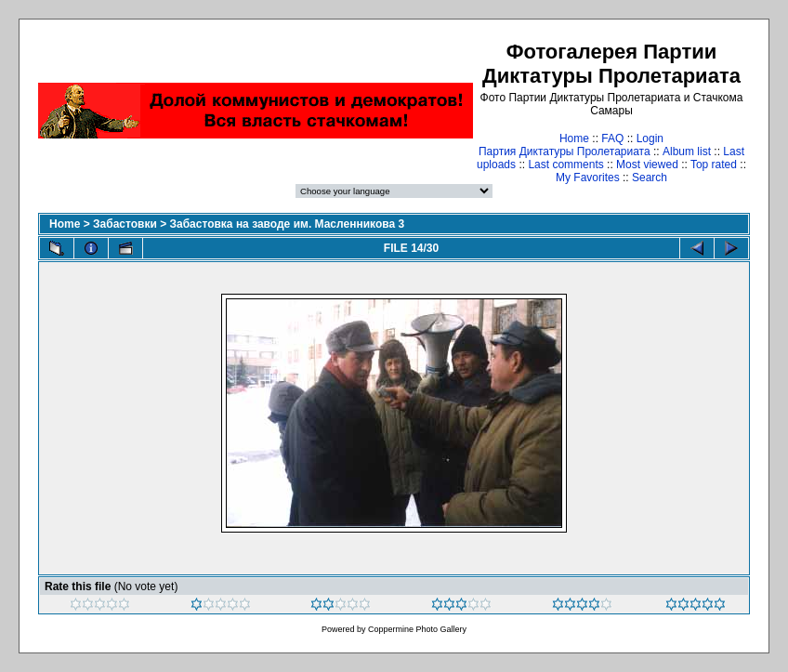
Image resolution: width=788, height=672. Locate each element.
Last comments (565, 165)
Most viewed (647, 165)
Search (650, 178)
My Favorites (588, 178)
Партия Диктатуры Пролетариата (565, 152)
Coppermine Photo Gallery (417, 629)
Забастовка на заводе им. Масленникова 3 (287, 224)
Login (650, 138)
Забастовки (125, 224)
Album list (687, 152)
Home (574, 138)
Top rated (714, 165)
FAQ (612, 138)
